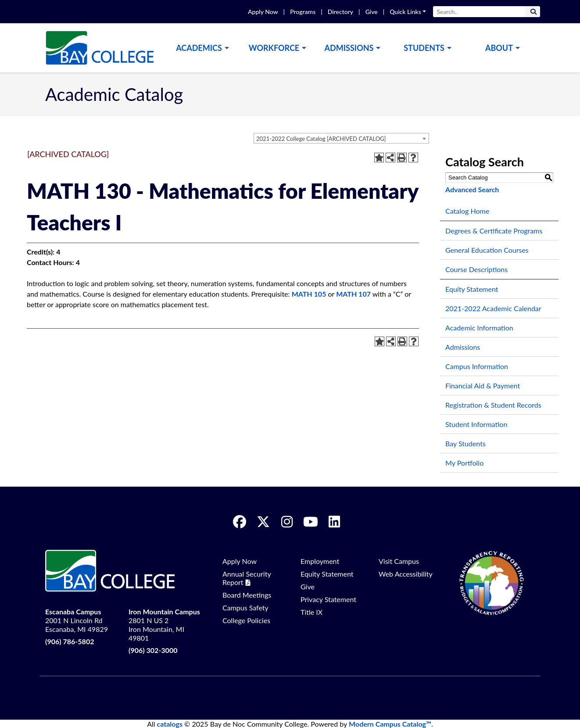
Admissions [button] (349, 48)
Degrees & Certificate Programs (494, 231)
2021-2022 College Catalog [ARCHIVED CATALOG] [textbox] (321, 139)
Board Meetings (247, 595)
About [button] (499, 48)
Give (372, 12)
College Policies (246, 620)
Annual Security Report (247, 578)
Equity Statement (472, 289)
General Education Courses (487, 250)
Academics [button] (199, 48)
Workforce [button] (274, 48)
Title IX (311, 612)
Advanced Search (472, 189)
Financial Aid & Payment (483, 386)
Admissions (463, 347)
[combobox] (341, 138)
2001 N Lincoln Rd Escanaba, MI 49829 (77, 620)
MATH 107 (353, 294)
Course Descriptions (476, 269)
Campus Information (477, 366)
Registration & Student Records (493, 405)
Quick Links (405, 12)
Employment (320, 561)
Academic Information (479, 328)
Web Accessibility (406, 574)
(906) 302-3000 (153, 650)
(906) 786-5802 (70, 641)
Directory (340, 12)
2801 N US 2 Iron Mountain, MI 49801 (164, 625)
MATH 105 (309, 294)
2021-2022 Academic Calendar (493, 308)
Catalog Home (467, 211)
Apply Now (263, 12)
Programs (303, 12)
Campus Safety (245, 608)
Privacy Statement (328, 599)
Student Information (476, 424)
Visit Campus (399, 561)
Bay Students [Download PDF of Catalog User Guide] (465, 443)
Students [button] (424, 48)
